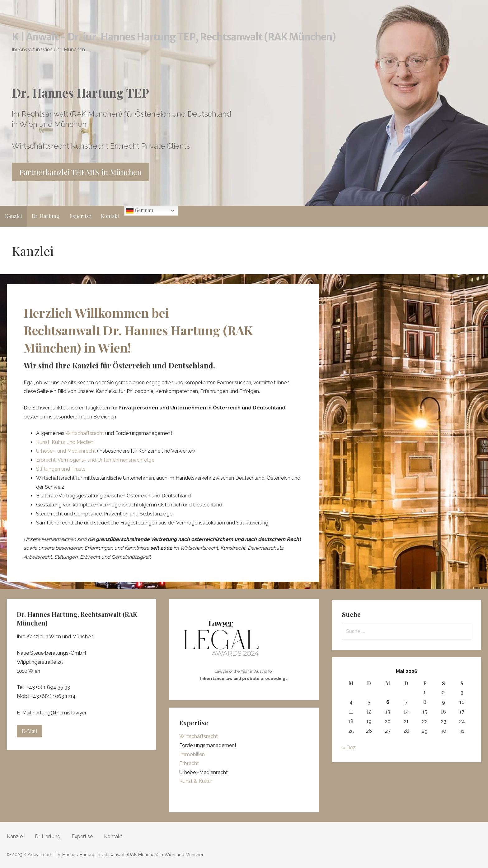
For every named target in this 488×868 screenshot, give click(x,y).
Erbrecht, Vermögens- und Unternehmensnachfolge (95, 460)
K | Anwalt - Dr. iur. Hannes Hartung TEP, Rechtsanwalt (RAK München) (174, 37)
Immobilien (192, 754)
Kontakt (110, 216)
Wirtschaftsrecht (85, 433)
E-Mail (29, 731)
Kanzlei (13, 216)
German (140, 211)
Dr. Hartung (46, 216)
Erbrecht (189, 763)
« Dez (349, 748)
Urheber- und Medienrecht (67, 451)
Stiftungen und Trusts (61, 469)
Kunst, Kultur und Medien (65, 442)
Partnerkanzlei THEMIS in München (80, 172)
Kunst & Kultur (196, 781)
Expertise (80, 216)
